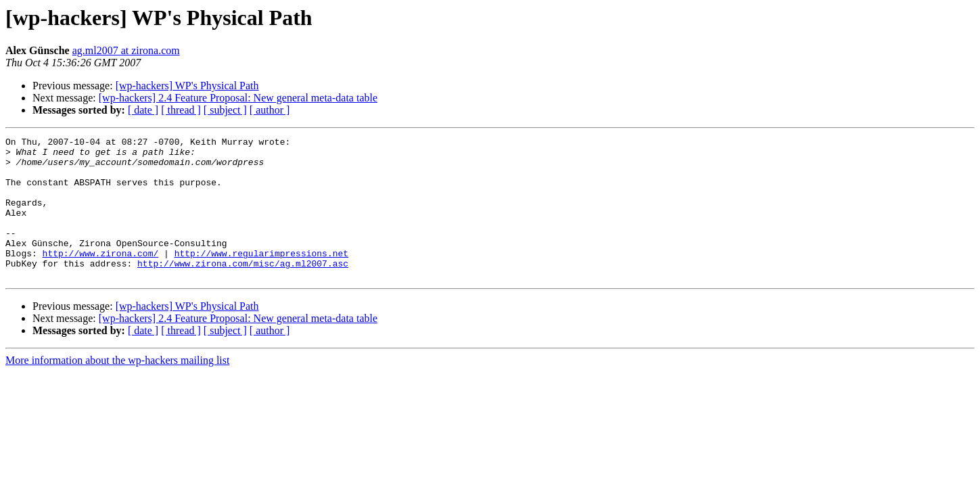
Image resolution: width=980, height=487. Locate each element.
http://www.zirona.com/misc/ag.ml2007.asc (243, 289)
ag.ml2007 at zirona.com (126, 50)
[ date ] (143, 110)
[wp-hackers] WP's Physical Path (187, 86)
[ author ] (270, 110)
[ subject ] (225, 110)
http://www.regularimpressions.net (261, 277)
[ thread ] (181, 110)
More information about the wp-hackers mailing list (117, 389)
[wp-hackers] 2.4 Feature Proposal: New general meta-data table (238, 98)
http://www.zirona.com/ (101, 277)
